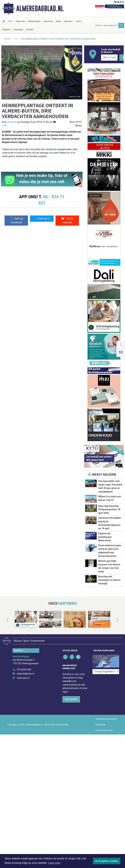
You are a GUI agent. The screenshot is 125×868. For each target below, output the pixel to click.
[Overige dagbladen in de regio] (106, 672)
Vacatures (19, 30)
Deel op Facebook (16, 220)
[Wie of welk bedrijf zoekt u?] (109, 58)
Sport (79, 21)
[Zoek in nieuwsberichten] (106, 25)
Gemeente (48, 21)
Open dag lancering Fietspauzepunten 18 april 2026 (109, 510)
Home (7, 39)
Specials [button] (68, 21)
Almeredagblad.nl (40, 8)
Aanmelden (71, 699)
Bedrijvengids (34, 21)
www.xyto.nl (23, 678)
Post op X (42, 219)
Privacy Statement (104, 730)
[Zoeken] (121, 25)
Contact (30, 30)
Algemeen (20, 21)
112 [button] (10, 21)
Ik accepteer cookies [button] (107, 861)
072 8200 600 (24, 670)
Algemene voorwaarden (107, 719)
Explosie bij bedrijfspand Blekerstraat (105, 537)
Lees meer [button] (54, 863)
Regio (59, 21)
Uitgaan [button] (6, 30)
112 (15, 39)
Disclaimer (101, 725)
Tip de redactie (67, 220)
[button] (4, 620)
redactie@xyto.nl (25, 674)
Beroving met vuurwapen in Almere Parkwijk (109, 580)
